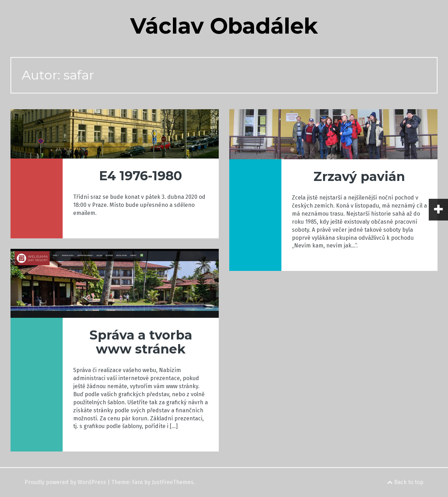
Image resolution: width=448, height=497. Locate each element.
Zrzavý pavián (359, 176)
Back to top (405, 482)
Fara (137, 482)
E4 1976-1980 (141, 176)
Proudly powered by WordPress (65, 482)
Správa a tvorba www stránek (141, 342)
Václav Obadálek (224, 26)
